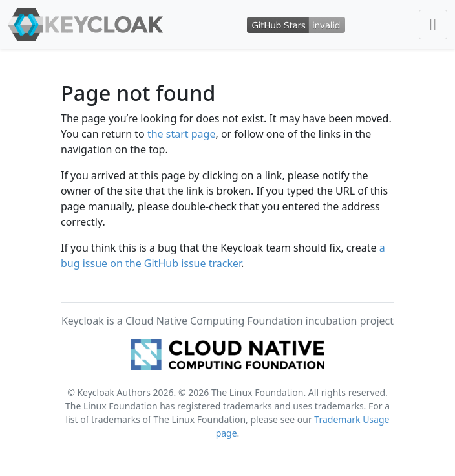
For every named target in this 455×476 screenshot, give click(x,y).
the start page (182, 134)
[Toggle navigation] (433, 25)
